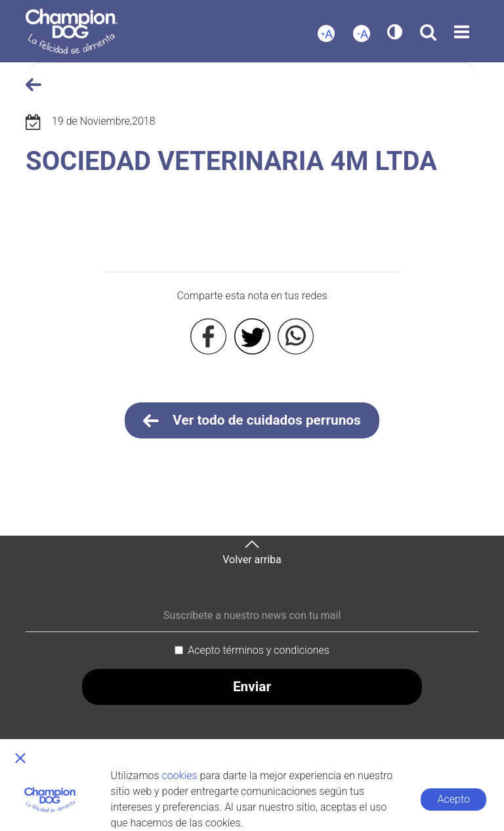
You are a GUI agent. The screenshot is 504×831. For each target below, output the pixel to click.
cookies (180, 776)
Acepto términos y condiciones (259, 650)
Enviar (252, 687)
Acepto (454, 799)
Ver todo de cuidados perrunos (252, 421)
